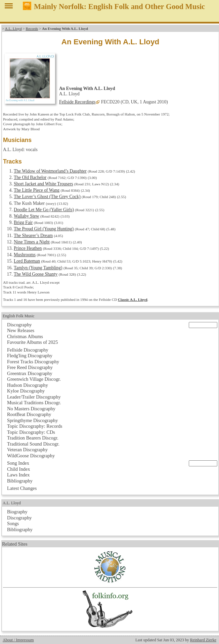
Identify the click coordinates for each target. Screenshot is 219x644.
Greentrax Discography (30, 373)
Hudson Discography (28, 385)
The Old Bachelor (30, 177)
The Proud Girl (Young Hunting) (44, 229)
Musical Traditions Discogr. (34, 403)
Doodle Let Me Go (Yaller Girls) (44, 210)
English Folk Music (19, 316)
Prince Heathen (28, 248)
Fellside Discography (28, 350)
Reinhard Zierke (203, 640)
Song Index (18, 463)
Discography (19, 325)
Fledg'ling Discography (30, 356)
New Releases (21, 330)
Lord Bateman (27, 261)
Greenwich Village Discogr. (34, 379)
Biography (17, 512)
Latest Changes (22, 488)
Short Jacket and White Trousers (43, 184)
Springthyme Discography (32, 420)
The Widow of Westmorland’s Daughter (50, 171)
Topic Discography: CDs (31, 432)
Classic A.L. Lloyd (133, 300)
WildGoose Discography (31, 456)
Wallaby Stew (27, 216)
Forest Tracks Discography (33, 362)
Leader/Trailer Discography (34, 397)
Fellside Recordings (77, 102)
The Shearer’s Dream (33, 236)
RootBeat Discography (29, 414)
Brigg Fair (23, 222)
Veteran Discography (27, 450)
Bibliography (20, 481)
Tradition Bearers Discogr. (33, 438)
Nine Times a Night (32, 242)
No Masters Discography (31, 409)
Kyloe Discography (26, 391)
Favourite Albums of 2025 (33, 342)
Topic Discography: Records (35, 426)
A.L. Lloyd (13, 29)
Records (32, 29)
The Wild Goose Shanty (36, 274)
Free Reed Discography (30, 367)
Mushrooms (25, 255)
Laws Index (18, 475)
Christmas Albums (25, 336)
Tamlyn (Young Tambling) (38, 268)
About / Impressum (18, 640)
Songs (13, 523)
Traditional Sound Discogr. (33, 444)
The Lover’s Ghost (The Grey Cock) (47, 197)
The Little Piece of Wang (37, 190)
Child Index (18, 469)
